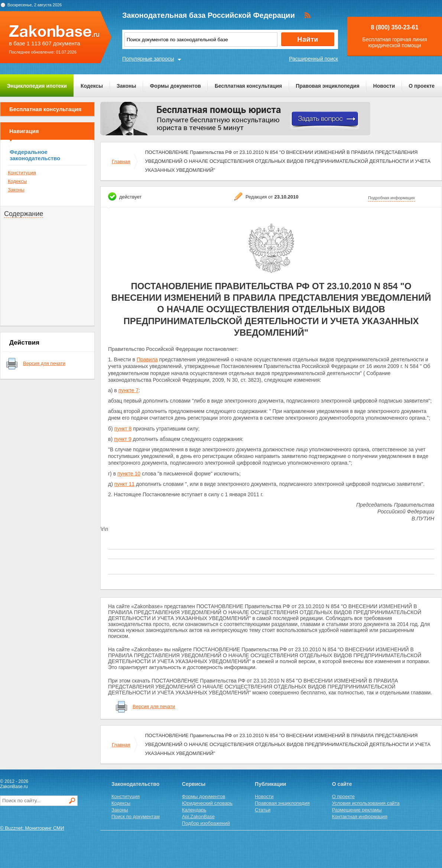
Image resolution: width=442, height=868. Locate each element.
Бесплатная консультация (248, 86)
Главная (121, 162)
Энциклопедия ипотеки (37, 86)
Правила (147, 359)
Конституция (22, 173)
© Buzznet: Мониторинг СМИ (32, 828)
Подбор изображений (206, 823)
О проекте (422, 86)
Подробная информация (391, 198)
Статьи (263, 810)
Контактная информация (360, 817)
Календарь (194, 810)
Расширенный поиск (313, 59)
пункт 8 (123, 429)
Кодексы (92, 86)
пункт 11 (124, 484)
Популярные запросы (148, 59)
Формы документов (175, 86)
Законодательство (135, 784)
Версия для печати (44, 363)
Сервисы (194, 784)
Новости (384, 86)
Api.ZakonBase (198, 817)
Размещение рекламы (357, 810)
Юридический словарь (207, 803)
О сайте (342, 784)
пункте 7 (129, 390)
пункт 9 (123, 439)
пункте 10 (129, 474)
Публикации (270, 784)
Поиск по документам (136, 817)
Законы (126, 86)
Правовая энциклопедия (327, 86)
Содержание (24, 214)
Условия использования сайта (366, 803)
